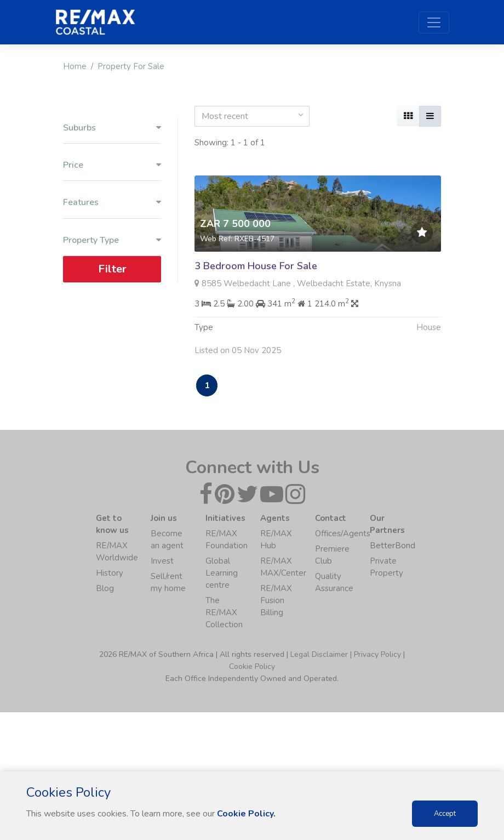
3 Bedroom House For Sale (256, 266)
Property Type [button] (112, 240)
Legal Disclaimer (319, 654)
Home (75, 66)
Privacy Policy (377, 654)
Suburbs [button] (112, 128)
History (110, 573)
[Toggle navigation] (434, 22)
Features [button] (112, 203)
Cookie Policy (252, 666)
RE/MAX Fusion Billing (276, 600)
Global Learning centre (222, 573)
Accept (445, 814)
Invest (162, 561)
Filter (112, 269)
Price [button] (112, 165)
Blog (105, 588)
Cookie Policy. (246, 814)
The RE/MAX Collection (224, 612)
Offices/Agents (343, 533)
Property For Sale (131, 66)
